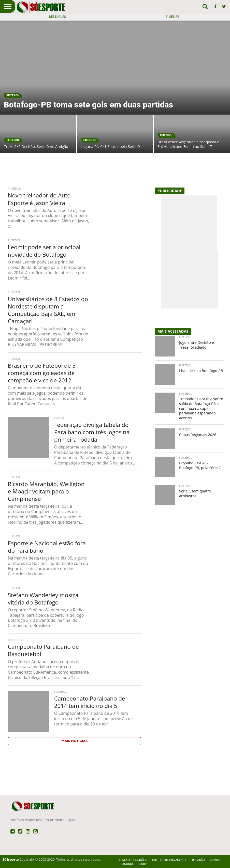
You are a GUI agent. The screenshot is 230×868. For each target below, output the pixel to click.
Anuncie (128, 864)
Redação (198, 860)
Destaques (57, 17)
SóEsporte (11, 859)
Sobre (144, 864)
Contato (216, 860)
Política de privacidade (170, 860)
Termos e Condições (132, 860)
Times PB (173, 17)
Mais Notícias (75, 741)
